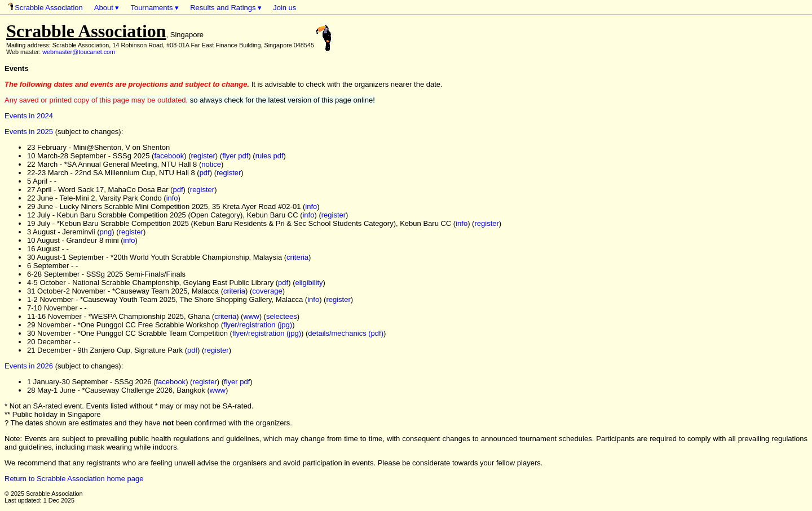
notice (211, 164)
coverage (267, 291)
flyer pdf (235, 156)
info (172, 198)
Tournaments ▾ (155, 8)
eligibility (309, 283)
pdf (205, 173)
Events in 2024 (29, 116)
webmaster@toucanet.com (79, 52)
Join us (284, 8)
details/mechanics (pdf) (346, 333)
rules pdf (270, 156)
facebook (169, 156)
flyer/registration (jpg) (258, 325)
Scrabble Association (46, 7)
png (106, 232)
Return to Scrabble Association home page (74, 479)
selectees (282, 316)
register (203, 156)
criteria (297, 257)
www (251, 316)
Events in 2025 (29, 132)
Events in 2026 (29, 366)
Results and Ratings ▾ (226, 8)
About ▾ (107, 8)
